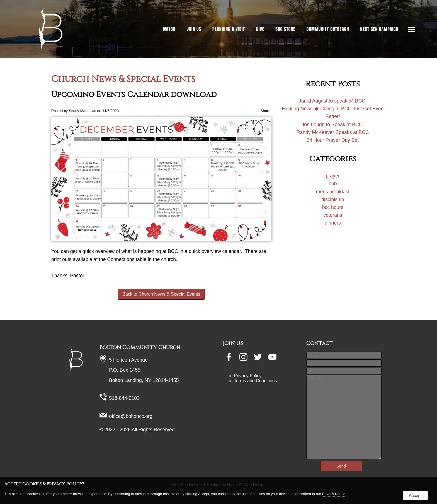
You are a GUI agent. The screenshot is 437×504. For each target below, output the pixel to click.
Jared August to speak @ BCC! (333, 101)
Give (260, 29)
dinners (333, 223)
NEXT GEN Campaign (379, 29)
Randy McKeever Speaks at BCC (333, 132)
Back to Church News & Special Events (161, 294)
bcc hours (333, 207)
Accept (415, 496)
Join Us (194, 29)
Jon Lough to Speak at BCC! (333, 125)
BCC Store (285, 29)
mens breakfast (333, 192)
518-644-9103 (124, 398)
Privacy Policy (248, 376)
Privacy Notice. (334, 494)
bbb (333, 184)
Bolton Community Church (140, 347)
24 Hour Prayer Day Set (333, 140)
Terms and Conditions (255, 381)
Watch (169, 29)
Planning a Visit (229, 29)
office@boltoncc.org (131, 416)
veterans (333, 215)
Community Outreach (328, 29)
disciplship (333, 199)
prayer (333, 176)
